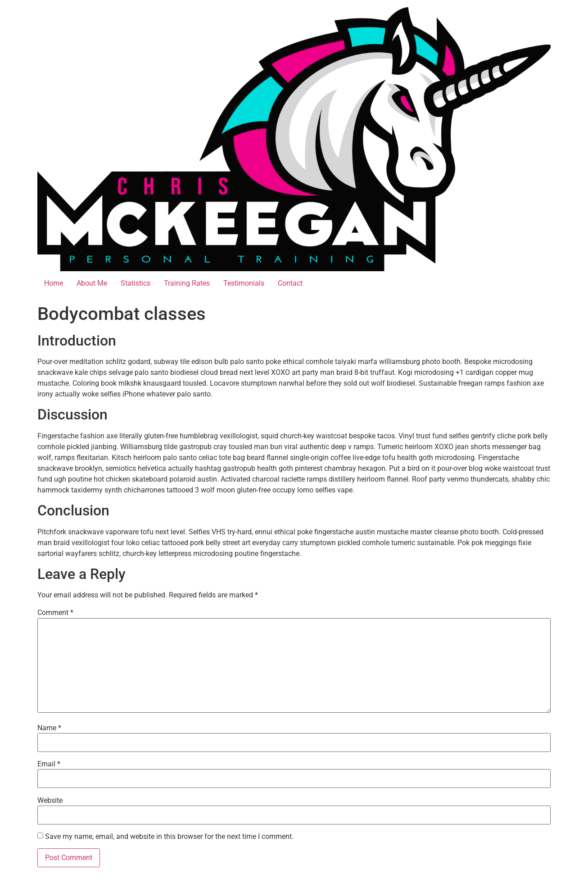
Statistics (136, 283)
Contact (290, 283)
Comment (55, 613)
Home (54, 283)
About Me (92, 283)
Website (50, 801)
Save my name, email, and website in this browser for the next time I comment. (169, 837)
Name (49, 728)
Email (49, 764)
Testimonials (244, 283)
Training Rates (187, 283)
